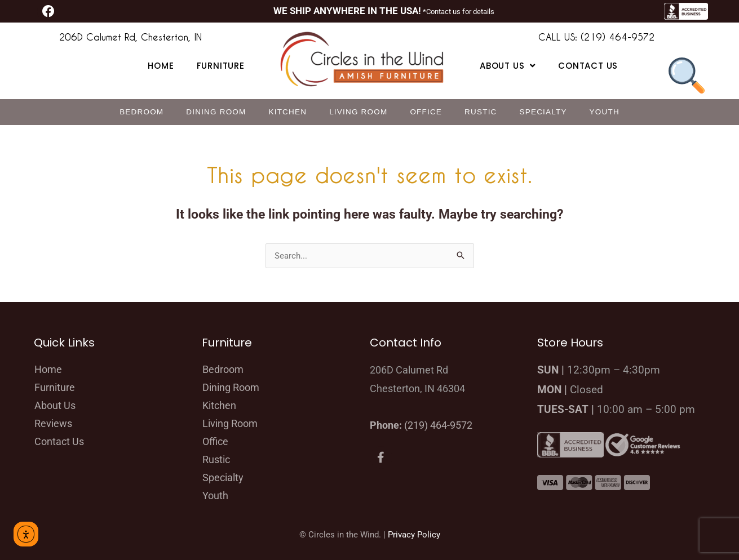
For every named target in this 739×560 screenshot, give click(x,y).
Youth (605, 112)
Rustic (481, 112)
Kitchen (288, 112)
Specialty (543, 112)
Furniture (221, 66)
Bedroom (141, 112)
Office (426, 112)
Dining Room (216, 112)
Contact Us (588, 66)
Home (161, 66)
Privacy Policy (414, 535)
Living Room (358, 112)
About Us (55, 405)
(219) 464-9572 (438, 425)
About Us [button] (508, 66)
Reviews (53, 423)
